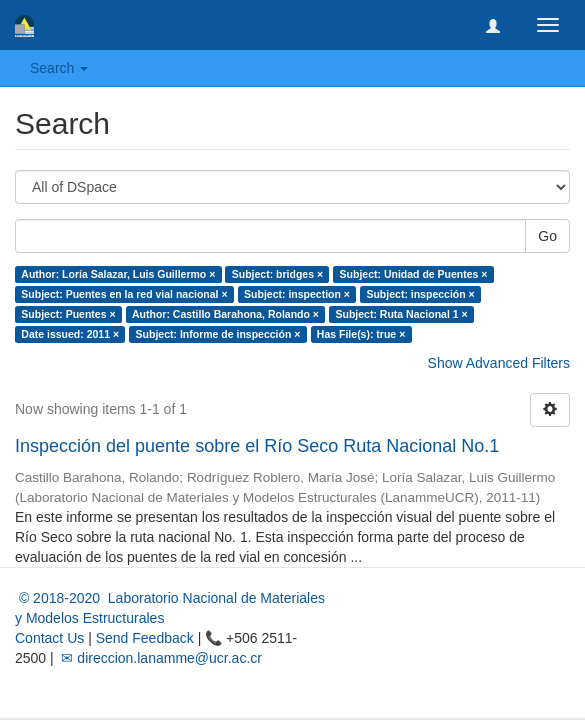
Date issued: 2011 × (70, 334)
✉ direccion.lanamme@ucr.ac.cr (160, 658)
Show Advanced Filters (499, 363)
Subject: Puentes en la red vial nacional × (124, 294)
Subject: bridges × (277, 274)
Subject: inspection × (297, 294)
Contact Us (49, 638)
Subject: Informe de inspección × (218, 334)
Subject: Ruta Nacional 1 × (401, 314)
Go (547, 236)
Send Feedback (145, 638)
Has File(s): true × (361, 334)
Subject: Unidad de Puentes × (414, 274)
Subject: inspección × (420, 294)
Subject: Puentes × (68, 314)
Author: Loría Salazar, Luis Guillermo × (118, 274)
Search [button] (59, 68)
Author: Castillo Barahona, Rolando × (225, 314)
